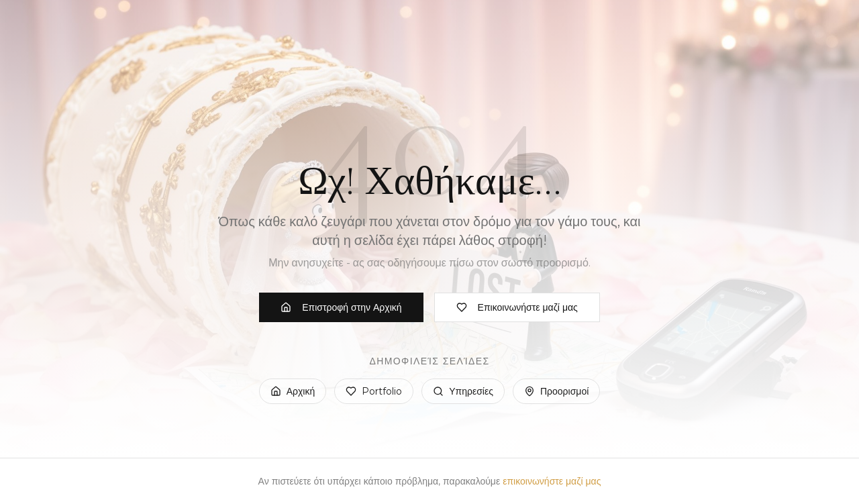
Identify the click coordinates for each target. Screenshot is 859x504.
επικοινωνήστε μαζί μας (552, 481)
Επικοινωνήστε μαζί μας (517, 307)
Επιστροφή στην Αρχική (341, 307)
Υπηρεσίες (463, 391)
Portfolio (374, 391)
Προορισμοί (556, 391)
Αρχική (293, 391)
